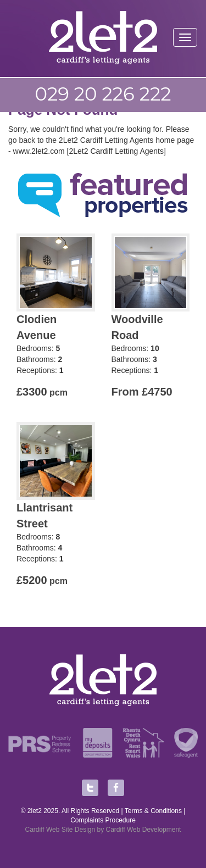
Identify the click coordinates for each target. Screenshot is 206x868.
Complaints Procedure (103, 820)
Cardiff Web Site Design (60, 830)
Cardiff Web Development (144, 830)
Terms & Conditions (153, 811)
